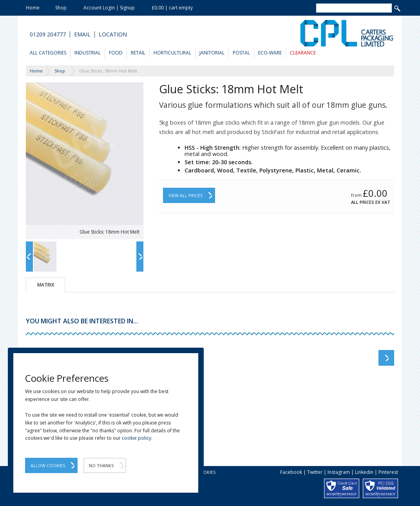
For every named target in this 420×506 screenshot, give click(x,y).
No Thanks (101, 465)
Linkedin (364, 472)
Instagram (339, 472)
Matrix (46, 285)
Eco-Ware (270, 53)
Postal (241, 53)
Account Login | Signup (109, 8)
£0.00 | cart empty (172, 8)
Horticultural (172, 53)
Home (33, 8)
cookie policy (137, 438)
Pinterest (388, 472)
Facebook (291, 472)
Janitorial (212, 53)
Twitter (315, 472)
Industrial (88, 53)
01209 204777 (48, 34)
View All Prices (186, 195)
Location (113, 34)
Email (82, 34)
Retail (138, 53)
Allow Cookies (48, 465)
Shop (61, 8)
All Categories (48, 53)
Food (116, 53)
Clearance (303, 53)
